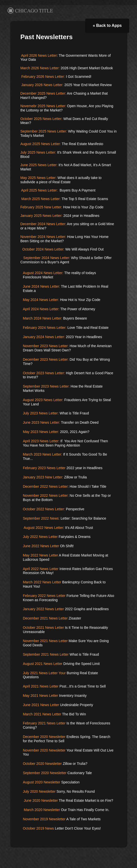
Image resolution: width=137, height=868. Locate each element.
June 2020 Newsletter (41, 800)
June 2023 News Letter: (41, 422)
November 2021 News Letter (45, 641)
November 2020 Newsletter (44, 750)
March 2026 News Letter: (40, 68)
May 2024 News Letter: (41, 300)
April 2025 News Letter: (40, 190)
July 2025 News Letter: (38, 152)
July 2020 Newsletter (39, 791)
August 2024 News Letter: (43, 273)
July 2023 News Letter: (41, 413)
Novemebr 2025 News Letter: (43, 106)
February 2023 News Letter (44, 468)
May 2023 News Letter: (41, 432)
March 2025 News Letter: (41, 199)
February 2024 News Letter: (45, 328)
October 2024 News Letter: (43, 249)
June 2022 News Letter (41, 546)
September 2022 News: (41, 518)
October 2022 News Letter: (44, 509)
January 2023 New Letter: (43, 477)
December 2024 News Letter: (43, 224)
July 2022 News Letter (41, 537)
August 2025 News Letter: (41, 144)
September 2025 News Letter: (44, 131)
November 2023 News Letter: (46, 346)
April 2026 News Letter (39, 55)
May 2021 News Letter (40, 696)
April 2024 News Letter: (41, 309)
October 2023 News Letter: (44, 373)
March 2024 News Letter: (42, 318)
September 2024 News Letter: (47, 258)
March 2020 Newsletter (41, 810)
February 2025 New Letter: (41, 207)
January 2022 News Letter (44, 609)
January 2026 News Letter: (42, 85)
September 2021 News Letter (46, 654)
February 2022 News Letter (44, 596)
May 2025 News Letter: (38, 178)
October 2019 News (38, 828)
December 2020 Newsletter (44, 737)
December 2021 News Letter (45, 618)
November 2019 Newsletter (44, 819)
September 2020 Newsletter (45, 773)
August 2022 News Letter (43, 528)
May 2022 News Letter (40, 555)
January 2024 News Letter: (44, 337)
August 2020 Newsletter (42, 782)
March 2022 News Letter (42, 582)
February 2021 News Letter (44, 723)
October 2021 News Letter (44, 628)
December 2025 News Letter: (43, 93)
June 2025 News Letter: (39, 165)
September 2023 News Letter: (46, 386)
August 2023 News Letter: (43, 400)
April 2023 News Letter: (41, 441)
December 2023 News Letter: (46, 359)
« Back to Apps (107, 25)
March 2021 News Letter (42, 714)
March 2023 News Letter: (42, 454)
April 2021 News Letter (41, 686)
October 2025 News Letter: (41, 119)
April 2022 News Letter (41, 569)
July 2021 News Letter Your (44, 673)
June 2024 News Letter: (41, 286)
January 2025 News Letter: (41, 216)
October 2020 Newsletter (43, 764)
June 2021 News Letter (41, 705)
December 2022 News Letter (45, 486)
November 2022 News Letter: (46, 495)
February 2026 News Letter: (43, 77)
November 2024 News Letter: (43, 237)
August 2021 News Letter (43, 664)
